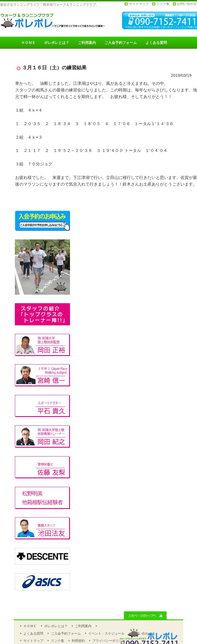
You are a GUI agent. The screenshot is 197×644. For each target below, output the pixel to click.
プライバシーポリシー (109, 641)
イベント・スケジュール (106, 634)
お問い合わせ (187, 4)
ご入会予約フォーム (121, 43)
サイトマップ (139, 4)
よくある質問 (156, 43)
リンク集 (163, 4)
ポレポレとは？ (57, 43)
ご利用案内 (87, 43)
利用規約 (78, 641)
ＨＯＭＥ (28, 43)
